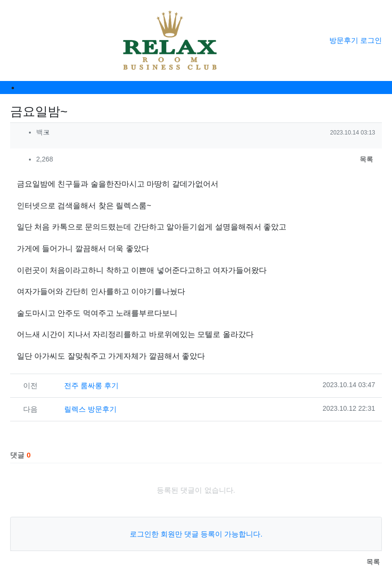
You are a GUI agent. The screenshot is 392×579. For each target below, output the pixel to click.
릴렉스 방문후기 (90, 409)
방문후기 (344, 40)
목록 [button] (366, 159)
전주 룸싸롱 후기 (91, 385)
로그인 (371, 40)
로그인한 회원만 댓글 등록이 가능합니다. (196, 534)
